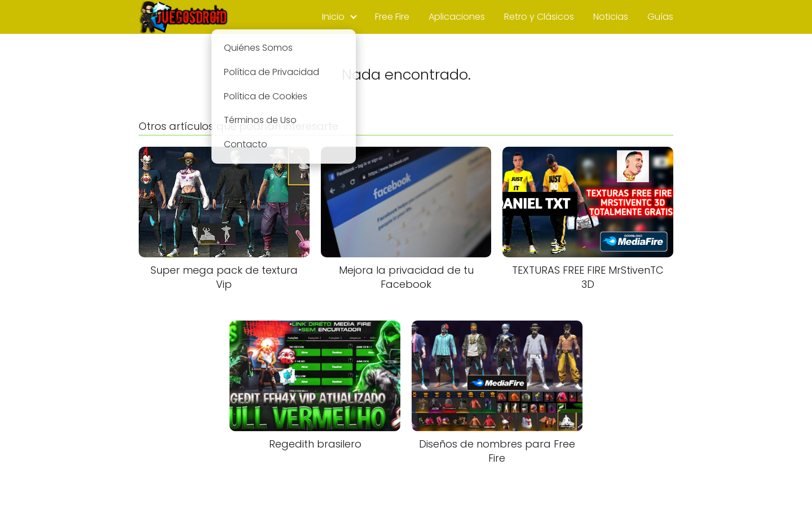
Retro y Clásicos (539, 17)
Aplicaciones (457, 17)
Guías (660, 17)
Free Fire (392, 17)
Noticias (611, 17)
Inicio (333, 17)
